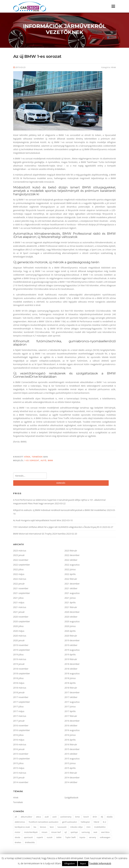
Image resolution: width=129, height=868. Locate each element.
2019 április (70, 656)
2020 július (18, 627)
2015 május (19, 769)
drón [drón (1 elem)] (95, 818)
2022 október (71, 561)
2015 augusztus (72, 760)
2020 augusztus (72, 622)
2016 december (72, 722)
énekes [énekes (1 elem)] (18, 843)
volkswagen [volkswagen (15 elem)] (105, 838)
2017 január (19, 722)
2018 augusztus (72, 674)
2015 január (19, 779)
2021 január (19, 613)
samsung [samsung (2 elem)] (86, 833)
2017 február (71, 717)
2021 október (71, 589)
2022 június (70, 570)
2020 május (19, 632)
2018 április (70, 684)
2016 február (71, 745)
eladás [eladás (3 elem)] (110, 818)
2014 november (21, 783)
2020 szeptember (22, 622)
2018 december (72, 665)
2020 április (70, 632)
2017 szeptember (22, 703)
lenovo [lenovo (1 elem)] (43, 828)
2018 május (19, 684)
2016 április (70, 741)
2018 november (21, 670)
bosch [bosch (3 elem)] (86, 818)
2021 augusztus (72, 594)
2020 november (21, 618)
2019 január (19, 665)
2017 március (20, 717)
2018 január (19, 693)
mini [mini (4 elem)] (88, 828)
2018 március (20, 689)
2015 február (71, 774)
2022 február (71, 580)
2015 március (20, 774)
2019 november (21, 646)
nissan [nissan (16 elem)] (44, 833)
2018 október (71, 670)
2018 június (70, 679)
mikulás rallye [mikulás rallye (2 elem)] (76, 828)
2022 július (18, 570)
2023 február (71, 552)
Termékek (37, 458)
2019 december (72, 641)
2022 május (19, 575)
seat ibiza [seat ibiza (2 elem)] (105, 833)
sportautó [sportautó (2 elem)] (28, 838)
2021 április (70, 604)
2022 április (70, 575)
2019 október (71, 646)
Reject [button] (83, 863)
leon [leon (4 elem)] (52, 828)
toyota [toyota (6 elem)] (82, 838)
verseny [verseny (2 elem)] (93, 838)
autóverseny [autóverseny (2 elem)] (66, 818)
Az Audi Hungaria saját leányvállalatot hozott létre (37, 521)
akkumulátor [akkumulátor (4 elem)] (26, 818)
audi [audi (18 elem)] (47, 818)
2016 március (20, 745)
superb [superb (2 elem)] (40, 838)
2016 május (19, 741)
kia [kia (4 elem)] (35, 828)
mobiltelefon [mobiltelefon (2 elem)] (100, 828)
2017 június (70, 708)
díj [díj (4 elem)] (102, 818)
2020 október (71, 618)
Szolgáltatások (71, 799)
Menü (113, 6)
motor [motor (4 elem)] (18, 833)
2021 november (21, 589)
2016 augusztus (72, 731)
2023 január (19, 556)
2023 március (20, 552)
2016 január (19, 750)
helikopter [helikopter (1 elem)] (85, 823)
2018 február (71, 689)
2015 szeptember (22, 760)
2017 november (21, 698)
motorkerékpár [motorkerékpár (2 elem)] (31, 833)
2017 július (18, 708)
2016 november (21, 727)
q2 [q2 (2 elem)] (66, 833)
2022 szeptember (22, 566)
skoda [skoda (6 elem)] (18, 838)
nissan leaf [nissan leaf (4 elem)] (56, 833)
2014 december (72, 779)
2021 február (71, 608)
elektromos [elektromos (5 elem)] (20, 823)
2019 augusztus (72, 651)
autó (44, 461)
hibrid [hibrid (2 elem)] (96, 823)
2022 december (72, 556)
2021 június (70, 599)
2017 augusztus (72, 703)
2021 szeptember (22, 594)
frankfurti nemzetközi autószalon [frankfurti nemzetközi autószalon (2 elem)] (44, 823)
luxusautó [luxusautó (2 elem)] (62, 828)
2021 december (72, 585)
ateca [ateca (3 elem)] (39, 818)
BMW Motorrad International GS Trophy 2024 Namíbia (39, 535)
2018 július (18, 679)
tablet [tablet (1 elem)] (59, 838)
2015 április (70, 769)
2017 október (71, 698)
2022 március (20, 580)
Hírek (113, 68)
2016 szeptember (22, 731)
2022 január (19, 585)
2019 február (71, 660)
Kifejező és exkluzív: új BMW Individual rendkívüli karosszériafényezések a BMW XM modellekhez (60, 511)
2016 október (71, 727)
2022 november (21, 561)
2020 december (72, 613)
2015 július (18, 764)
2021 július (18, 599)
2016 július (18, 736)
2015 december (72, 750)
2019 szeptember (22, 651)
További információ (100, 863)
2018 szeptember (22, 674)
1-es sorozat (32, 461)
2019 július (18, 656)
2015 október (71, 755)
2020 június (70, 627)
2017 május (19, 712)
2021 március (20, 608)
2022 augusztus (72, 566)
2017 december (72, 693)
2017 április (70, 712)
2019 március (20, 660)
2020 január (19, 641)
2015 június (70, 764)
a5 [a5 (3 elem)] (16, 818)
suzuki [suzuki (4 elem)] (50, 838)
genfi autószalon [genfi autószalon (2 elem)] (70, 823)
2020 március (20, 637)
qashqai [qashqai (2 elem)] (74, 833)
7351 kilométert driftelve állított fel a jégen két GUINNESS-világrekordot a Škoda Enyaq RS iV (58, 528)
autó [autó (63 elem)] (54, 818)
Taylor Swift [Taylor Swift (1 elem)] (71, 838)
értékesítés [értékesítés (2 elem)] (30, 843)
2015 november (21, 755)
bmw (50, 461)
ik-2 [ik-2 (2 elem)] (105, 823)
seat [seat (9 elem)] (95, 833)
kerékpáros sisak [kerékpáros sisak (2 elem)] (22, 828)
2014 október (71, 783)
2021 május (19, 604)
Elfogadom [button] (70, 863)
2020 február (71, 637)
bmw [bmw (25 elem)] (77, 818)
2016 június (70, 736)
